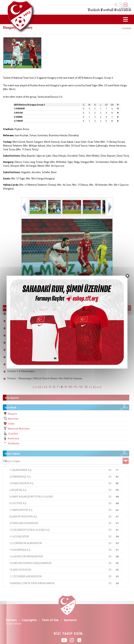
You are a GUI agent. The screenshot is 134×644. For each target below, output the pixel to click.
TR (121, 5)
